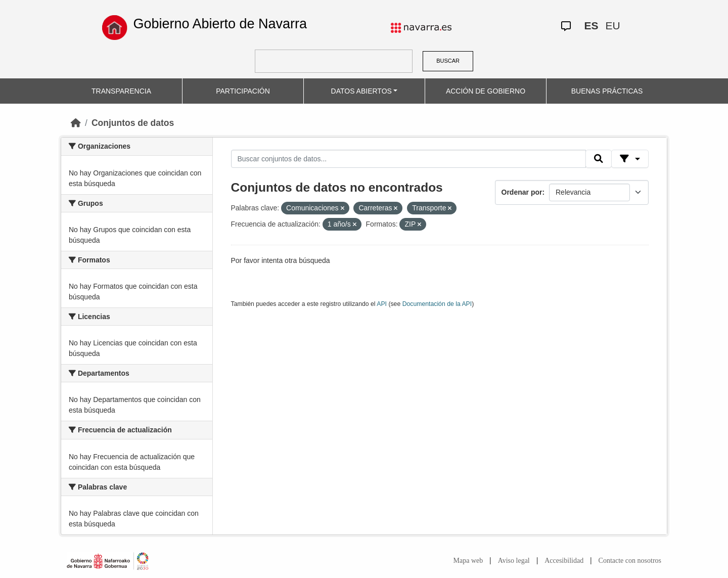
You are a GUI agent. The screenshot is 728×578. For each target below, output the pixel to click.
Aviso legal (514, 561)
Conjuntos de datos (133, 123)
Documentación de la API (437, 304)
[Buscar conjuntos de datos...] (408, 159)
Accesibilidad (564, 561)
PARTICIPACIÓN (243, 91)
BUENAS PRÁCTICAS (607, 91)
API (382, 304)
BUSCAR (448, 61)
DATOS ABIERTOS (361, 91)
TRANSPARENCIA (121, 91)
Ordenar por (522, 192)
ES (591, 26)
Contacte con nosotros (630, 561)
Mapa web (468, 561)
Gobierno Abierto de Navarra (220, 24)
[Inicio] (76, 123)
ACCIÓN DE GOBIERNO (486, 91)
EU (612, 26)
